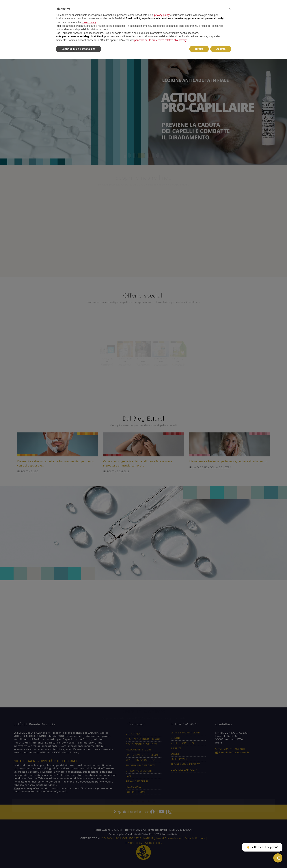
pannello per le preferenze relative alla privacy (161, 40)
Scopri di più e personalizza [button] (78, 49)
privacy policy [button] (162, 15)
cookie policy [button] (89, 22)
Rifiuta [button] (199, 49)
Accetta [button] (221, 49)
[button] (230, 9)
